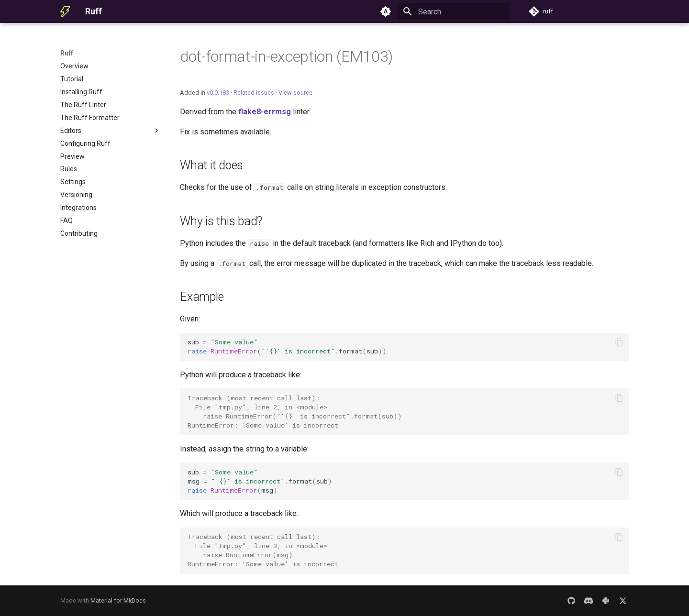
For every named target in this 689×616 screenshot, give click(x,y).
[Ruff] (65, 11)
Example (202, 297)
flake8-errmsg (265, 112)
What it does (211, 165)
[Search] (453, 11)
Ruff (67, 53)
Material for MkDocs (118, 600)
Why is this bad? (221, 221)
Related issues (254, 93)
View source (295, 93)
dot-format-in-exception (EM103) (286, 56)
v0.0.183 (218, 93)
